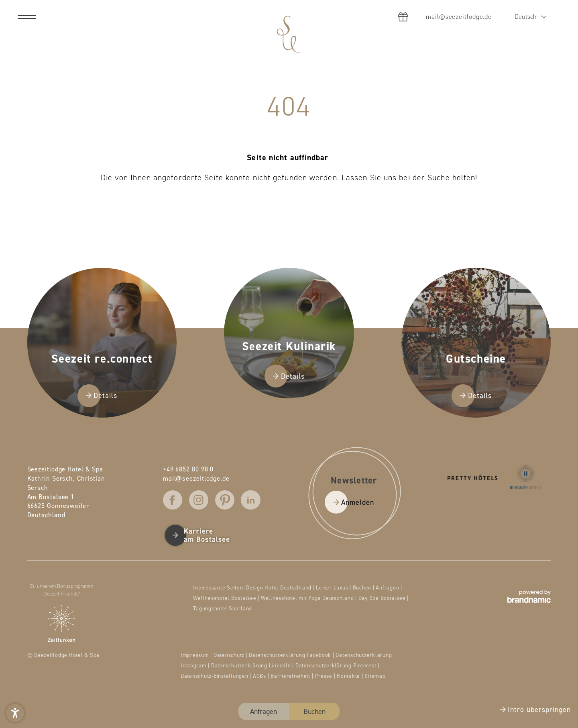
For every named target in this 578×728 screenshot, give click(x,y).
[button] (15, 713)
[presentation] (289, 364)
